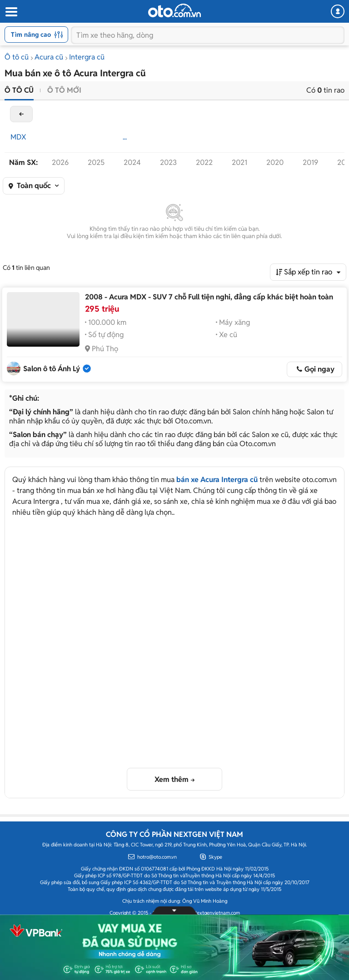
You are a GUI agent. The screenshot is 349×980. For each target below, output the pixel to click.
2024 (132, 162)
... (125, 137)
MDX (18, 137)
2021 (239, 162)
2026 (60, 162)
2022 (204, 162)
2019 (310, 162)
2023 (168, 162)
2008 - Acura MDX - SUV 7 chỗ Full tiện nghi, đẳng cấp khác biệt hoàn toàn (209, 297)
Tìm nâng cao (37, 35)
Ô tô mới (64, 90)
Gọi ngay (319, 369)
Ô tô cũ (17, 57)
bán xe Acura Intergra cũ (217, 480)
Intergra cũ (87, 57)
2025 (96, 162)
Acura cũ (49, 57)
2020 (275, 162)
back (21, 114)
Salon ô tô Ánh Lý (52, 369)
